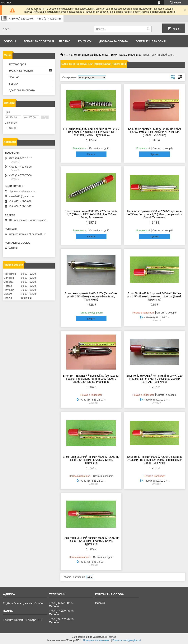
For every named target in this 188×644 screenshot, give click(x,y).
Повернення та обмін (151, 41)
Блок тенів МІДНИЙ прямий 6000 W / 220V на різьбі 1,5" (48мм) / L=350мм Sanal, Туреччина (91, 541)
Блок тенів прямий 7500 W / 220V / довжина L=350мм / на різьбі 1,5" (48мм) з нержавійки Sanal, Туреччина (155, 214)
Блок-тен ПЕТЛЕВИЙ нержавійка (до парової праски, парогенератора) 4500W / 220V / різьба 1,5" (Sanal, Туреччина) (91, 379)
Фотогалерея (17, 64)
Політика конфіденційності (127, 640)
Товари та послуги (37, 41)
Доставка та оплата (113, 41)
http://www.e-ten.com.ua (22, 191)
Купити (91, 154)
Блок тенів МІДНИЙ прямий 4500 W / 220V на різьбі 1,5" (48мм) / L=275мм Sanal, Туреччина (91, 460)
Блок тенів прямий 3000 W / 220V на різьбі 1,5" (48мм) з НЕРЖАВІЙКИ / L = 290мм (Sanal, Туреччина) (91, 214)
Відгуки (13, 83)
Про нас (65, 41)
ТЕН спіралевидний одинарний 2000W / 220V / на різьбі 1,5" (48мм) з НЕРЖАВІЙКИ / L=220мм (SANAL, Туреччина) (91, 132)
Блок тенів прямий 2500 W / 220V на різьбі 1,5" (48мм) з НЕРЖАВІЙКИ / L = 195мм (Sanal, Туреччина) (155, 132)
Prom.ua (112, 637)
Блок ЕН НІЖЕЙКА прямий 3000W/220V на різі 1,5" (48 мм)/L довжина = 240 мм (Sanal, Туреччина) (154, 296)
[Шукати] (148, 29)
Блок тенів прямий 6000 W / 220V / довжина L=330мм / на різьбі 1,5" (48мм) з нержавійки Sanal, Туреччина (155, 460)
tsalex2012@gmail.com (21, 196)
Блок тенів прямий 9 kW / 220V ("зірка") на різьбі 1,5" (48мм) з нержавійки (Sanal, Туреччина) (91, 296)
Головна (10, 41)
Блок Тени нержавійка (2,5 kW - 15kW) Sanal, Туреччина (106, 55)
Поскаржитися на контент (97, 640)
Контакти (85, 41)
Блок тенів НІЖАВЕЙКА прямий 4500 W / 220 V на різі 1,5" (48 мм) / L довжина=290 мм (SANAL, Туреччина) (155, 379)
